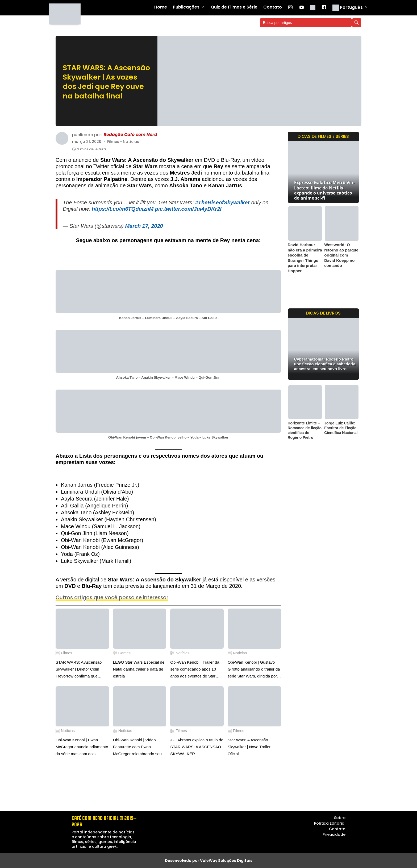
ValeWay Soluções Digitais (226, 861)
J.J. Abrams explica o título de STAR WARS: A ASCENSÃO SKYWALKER (197, 747)
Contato (273, 7)
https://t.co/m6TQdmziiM (123, 209)
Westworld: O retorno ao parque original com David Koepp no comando (341, 255)
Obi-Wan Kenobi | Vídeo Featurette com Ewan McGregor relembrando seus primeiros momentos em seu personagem (138, 747)
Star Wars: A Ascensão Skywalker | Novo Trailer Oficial (249, 747)
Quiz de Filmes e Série (234, 7)
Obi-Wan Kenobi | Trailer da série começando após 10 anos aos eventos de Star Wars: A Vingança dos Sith (195, 670)
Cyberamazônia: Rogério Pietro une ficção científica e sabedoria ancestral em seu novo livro (325, 364)
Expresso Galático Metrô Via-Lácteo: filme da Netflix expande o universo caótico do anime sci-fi (324, 190)
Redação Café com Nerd (130, 135)
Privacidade (334, 834)
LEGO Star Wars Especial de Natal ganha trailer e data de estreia (139, 669)
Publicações (186, 7)
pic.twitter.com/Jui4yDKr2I (188, 209)
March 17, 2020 (144, 226)
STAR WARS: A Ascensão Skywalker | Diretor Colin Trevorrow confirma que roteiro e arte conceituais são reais (81, 670)
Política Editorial (330, 823)
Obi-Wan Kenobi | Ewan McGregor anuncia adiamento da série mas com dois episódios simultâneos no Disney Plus (82, 747)
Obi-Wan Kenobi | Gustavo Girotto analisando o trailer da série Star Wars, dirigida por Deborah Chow (254, 670)
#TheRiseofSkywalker (223, 202)
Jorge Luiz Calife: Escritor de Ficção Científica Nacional (341, 428)
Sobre (340, 818)
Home (161, 7)
